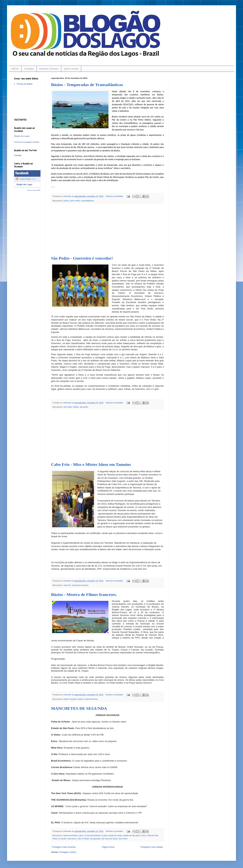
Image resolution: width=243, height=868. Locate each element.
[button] (53, 187)
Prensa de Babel (25, 84)
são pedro (84, 407)
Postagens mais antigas (152, 847)
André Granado (70, 699)
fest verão (68, 407)
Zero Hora (123, 839)
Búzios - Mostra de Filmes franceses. (84, 595)
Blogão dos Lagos (22, 136)
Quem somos (71, 69)
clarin (81, 835)
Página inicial (108, 847)
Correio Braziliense (93, 835)
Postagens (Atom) (68, 852)
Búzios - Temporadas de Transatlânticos (87, 85)
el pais (104, 835)
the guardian (95, 839)
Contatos (29, 69)
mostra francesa (91, 699)
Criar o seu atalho (34, 190)
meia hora (71, 839)
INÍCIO (15, 69)
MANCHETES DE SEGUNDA (79, 708)
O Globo (85, 839)
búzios (66, 201)
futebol (76, 407)
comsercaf (76, 585)
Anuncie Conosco (49, 69)
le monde (62, 839)
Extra (144, 835)
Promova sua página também (27, 142)
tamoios (85, 585)
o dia (79, 839)
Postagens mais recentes (64, 847)
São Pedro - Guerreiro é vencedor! (82, 258)
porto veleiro (75, 201)
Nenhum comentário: (115, 196)
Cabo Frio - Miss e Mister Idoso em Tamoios (91, 464)
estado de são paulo (132, 835)
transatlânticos (88, 201)
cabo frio (67, 585)
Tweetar (18, 155)
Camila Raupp (25, 179)
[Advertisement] (107, 230)
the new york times (110, 839)
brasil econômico (71, 835)
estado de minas (115, 835)
